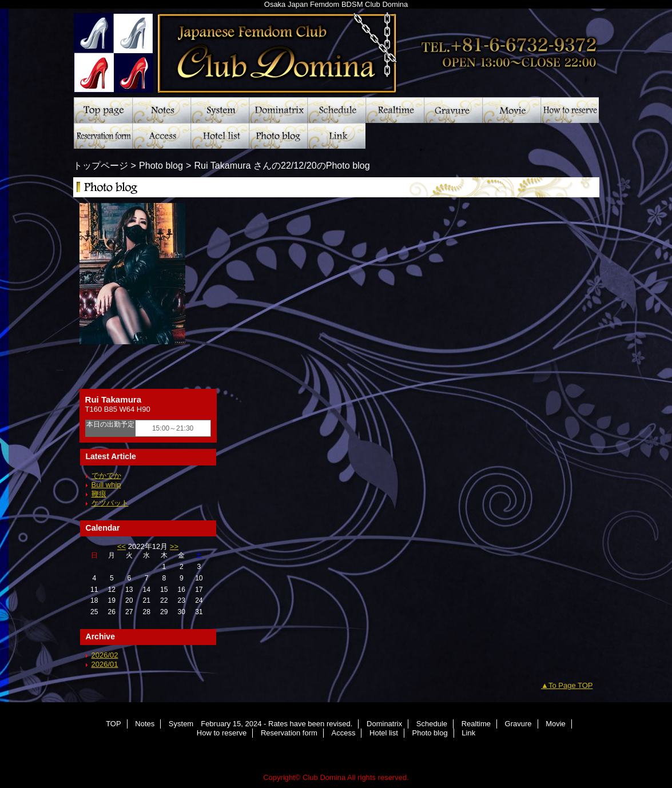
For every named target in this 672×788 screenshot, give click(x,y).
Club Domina (336, 49)
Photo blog (278, 136)
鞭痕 (99, 494)
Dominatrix (278, 110)
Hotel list (220, 136)
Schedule (336, 110)
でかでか (106, 475)
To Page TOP (571, 685)
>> (174, 546)
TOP (103, 110)
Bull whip (106, 485)
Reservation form (103, 136)
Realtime (395, 110)
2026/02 (105, 655)
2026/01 (105, 664)
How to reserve (570, 110)
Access (161, 136)
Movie (511, 110)
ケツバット (110, 503)
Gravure (453, 110)
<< (122, 546)
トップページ (101, 165)
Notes (161, 110)
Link (336, 136)
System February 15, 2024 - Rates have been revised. (220, 110)
